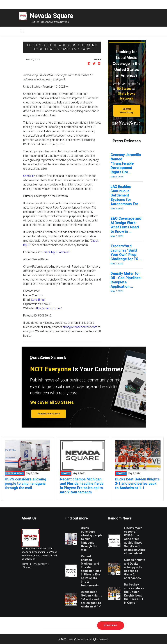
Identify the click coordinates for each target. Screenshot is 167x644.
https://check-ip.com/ (48, 308)
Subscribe (111, 625)
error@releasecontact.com (80, 327)
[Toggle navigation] (23, 31)
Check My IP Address (56, 252)
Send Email (38, 300)
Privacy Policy (40, 564)
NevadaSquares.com (78, 639)
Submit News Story (127, 110)
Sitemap (27, 567)
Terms (25, 564)
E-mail (47, 625)
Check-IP (29, 176)
